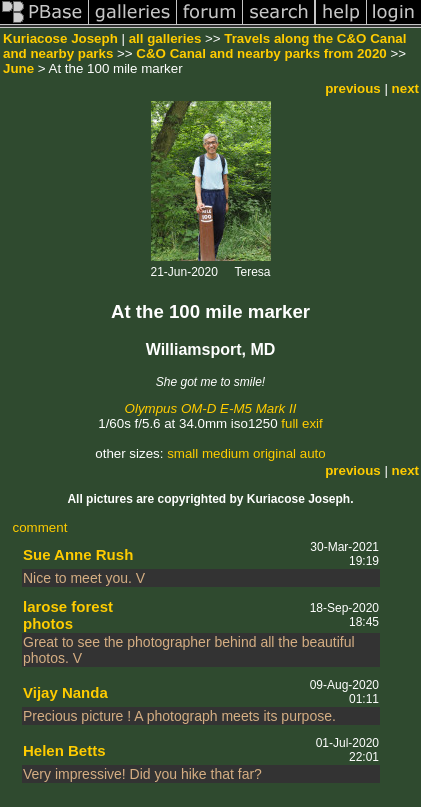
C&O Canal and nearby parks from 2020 (261, 53)
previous (353, 88)
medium (225, 453)
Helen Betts (64, 750)
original (274, 453)
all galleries (165, 38)
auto (313, 453)
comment (40, 527)
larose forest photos (68, 615)
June (18, 68)
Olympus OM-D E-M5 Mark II (211, 408)
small (182, 453)
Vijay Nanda (65, 692)
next (405, 88)
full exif (301, 423)
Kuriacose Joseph (60, 38)
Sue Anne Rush (78, 554)
